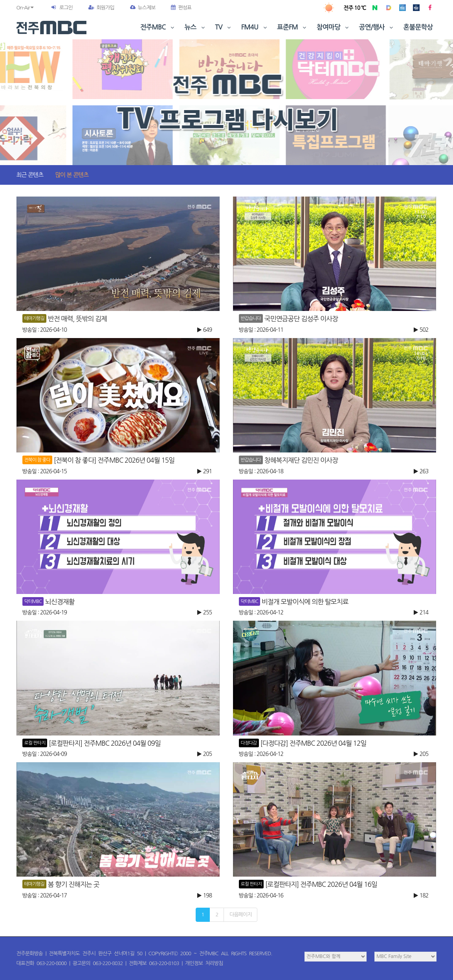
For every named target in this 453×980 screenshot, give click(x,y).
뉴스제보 (143, 8)
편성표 (181, 8)
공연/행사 (377, 27)
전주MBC (158, 27)
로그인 (66, 8)
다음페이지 (240, 915)
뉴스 (196, 27)
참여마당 (334, 27)
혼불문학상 (418, 27)
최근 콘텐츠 (30, 175)
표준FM (293, 27)
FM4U (255, 27)
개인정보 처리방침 (204, 963)
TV (224, 27)
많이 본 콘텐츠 (72, 175)
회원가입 (101, 8)
